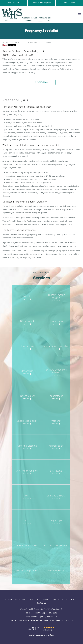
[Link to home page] (36, 14)
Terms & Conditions (51, 599)
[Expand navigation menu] (80, 14)
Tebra (52, 635)
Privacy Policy (34, 599)
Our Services (35, 42)
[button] (41, 3)
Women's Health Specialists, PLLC (15, 42)
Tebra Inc (22, 599)
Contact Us (42, 603)
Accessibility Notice (70, 599)
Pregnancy (47, 42)
